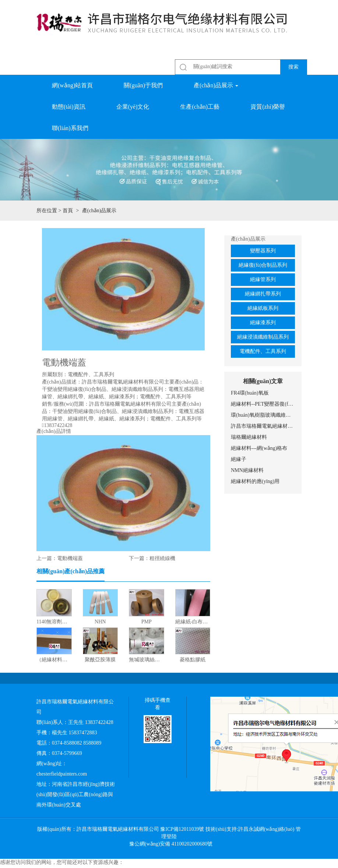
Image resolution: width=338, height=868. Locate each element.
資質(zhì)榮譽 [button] (268, 107)
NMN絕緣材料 (247, 470)
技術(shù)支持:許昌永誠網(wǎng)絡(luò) (250, 829)
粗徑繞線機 (162, 558)
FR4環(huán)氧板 (250, 393)
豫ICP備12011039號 (182, 829)
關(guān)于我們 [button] (143, 85)
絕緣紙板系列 (263, 308)
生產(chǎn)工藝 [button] (200, 107)
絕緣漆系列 (263, 323)
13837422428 (58, 426)
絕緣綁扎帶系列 (263, 294)
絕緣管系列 (263, 279)
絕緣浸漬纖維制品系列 (263, 337)
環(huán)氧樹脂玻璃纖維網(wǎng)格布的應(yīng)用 (263, 415)
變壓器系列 (263, 251)
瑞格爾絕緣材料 (249, 437)
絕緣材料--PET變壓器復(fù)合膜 (263, 404)
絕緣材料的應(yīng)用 (255, 481)
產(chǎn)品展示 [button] (216, 85)
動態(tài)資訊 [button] (69, 107)
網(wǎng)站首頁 (72, 85)
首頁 (68, 211)
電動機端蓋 (70, 558)
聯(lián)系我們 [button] (70, 128)
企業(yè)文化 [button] (133, 107)
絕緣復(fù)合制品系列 (263, 265)
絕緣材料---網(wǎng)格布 (259, 448)
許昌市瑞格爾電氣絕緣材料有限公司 (263, 426)
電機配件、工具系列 (263, 351)
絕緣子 (239, 459)
